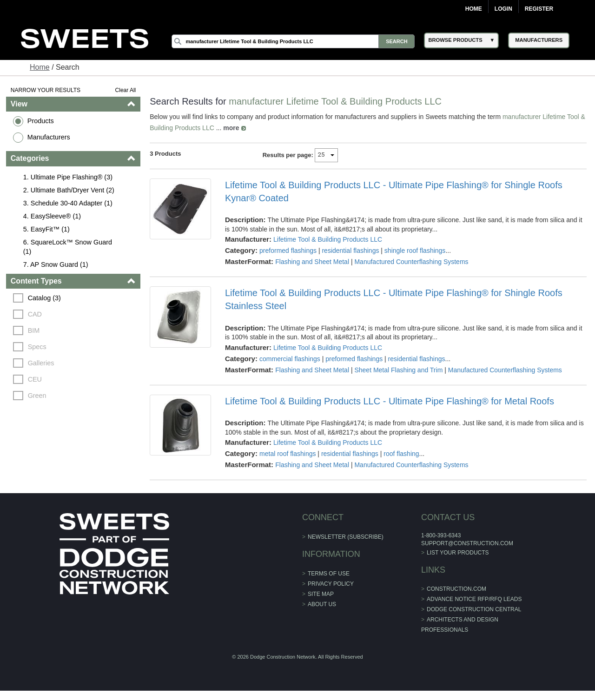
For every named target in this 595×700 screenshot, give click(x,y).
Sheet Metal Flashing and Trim (398, 370)
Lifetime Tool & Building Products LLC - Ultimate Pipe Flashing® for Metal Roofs (390, 401)
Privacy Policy (331, 584)
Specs (37, 347)
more (231, 128)
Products (41, 121)
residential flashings (350, 251)
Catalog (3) (44, 298)
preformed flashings (288, 251)
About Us (322, 604)
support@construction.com (467, 543)
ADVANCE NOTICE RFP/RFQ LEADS (474, 599)
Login (503, 9)
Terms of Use (329, 574)
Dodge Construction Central (474, 609)
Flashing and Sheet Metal (312, 262)
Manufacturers (49, 137)
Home (474, 9)
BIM (34, 330)
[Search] (293, 41)
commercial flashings (290, 359)
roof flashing (401, 454)
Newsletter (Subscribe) (346, 537)
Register (539, 9)
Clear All (126, 90)
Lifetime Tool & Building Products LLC (328, 239)
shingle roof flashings (415, 251)
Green (37, 396)
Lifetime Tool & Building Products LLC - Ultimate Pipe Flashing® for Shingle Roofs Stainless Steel (394, 299)
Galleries (41, 363)
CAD (35, 314)
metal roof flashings (288, 454)
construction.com (456, 589)
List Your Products (458, 553)
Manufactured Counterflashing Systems (411, 262)
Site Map (321, 594)
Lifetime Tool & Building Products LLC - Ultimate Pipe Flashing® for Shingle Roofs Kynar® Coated (394, 192)
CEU (35, 379)
